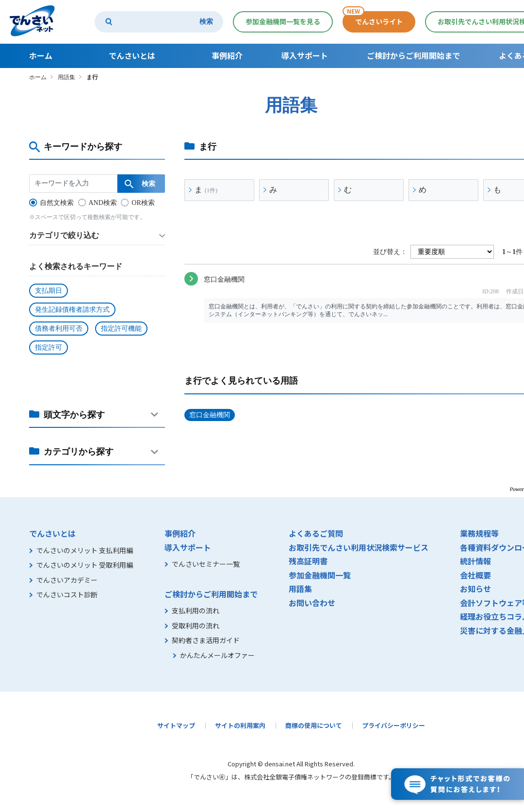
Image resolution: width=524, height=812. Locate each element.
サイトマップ (176, 725)
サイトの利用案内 (240, 725)
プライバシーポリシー (393, 725)
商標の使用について (314, 725)
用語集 (66, 77)
